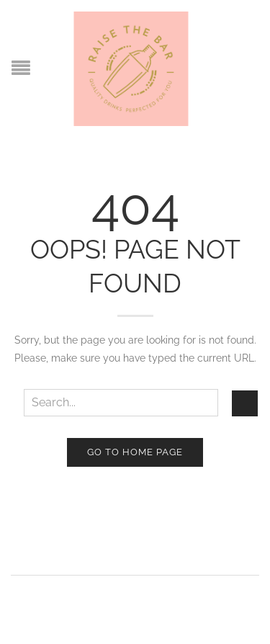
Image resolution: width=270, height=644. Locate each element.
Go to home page (135, 452)
